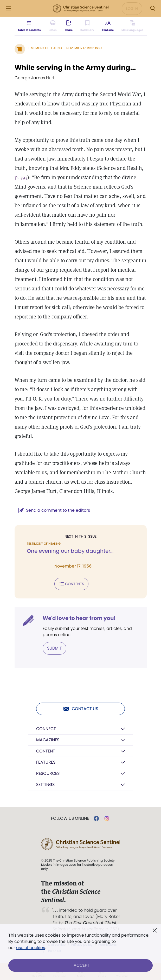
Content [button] (46, 751)
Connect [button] (46, 729)
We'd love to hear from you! (79, 618)
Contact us (80, 709)
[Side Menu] (8, 8)
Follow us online (70, 818)
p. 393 (21, 177)
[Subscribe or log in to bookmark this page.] (87, 26)
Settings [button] (45, 785)
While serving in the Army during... (75, 68)
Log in (132, 9)
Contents (71, 584)
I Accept (80, 965)
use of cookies (31, 948)
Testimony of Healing (45, 48)
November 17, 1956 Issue (85, 48)
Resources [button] (48, 773)
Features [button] (46, 762)
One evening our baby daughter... (70, 551)
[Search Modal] (153, 8)
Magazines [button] (48, 740)
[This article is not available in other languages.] (132, 26)
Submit (54, 648)
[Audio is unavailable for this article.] (53, 26)
